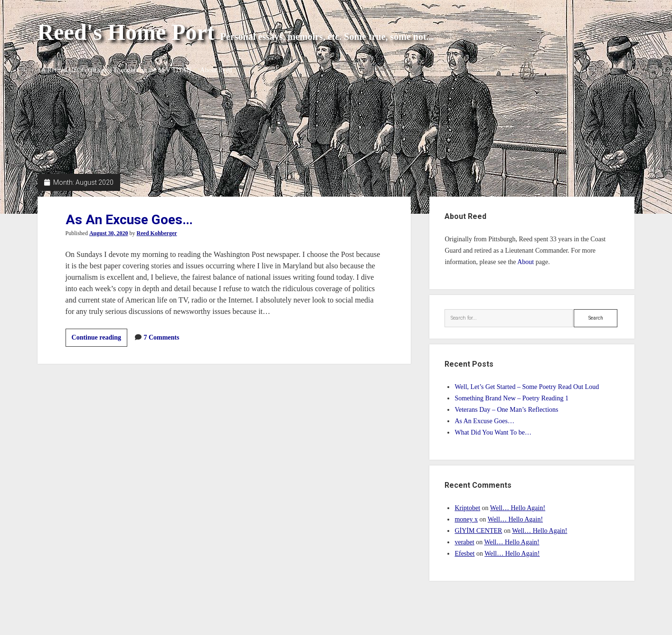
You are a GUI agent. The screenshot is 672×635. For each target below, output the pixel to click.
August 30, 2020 (109, 233)
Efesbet (464, 554)
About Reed (220, 70)
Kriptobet (467, 508)
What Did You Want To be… (493, 432)
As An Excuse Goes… (129, 220)
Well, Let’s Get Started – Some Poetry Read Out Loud (527, 387)
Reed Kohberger (157, 233)
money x (466, 519)
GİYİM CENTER (478, 531)
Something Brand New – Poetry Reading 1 (511, 398)
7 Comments (161, 337)
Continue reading (99, 339)
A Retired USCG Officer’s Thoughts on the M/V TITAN (116, 70)
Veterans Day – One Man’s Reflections (506, 410)
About (525, 262)
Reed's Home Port (126, 32)
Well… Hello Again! (518, 508)
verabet (464, 542)
